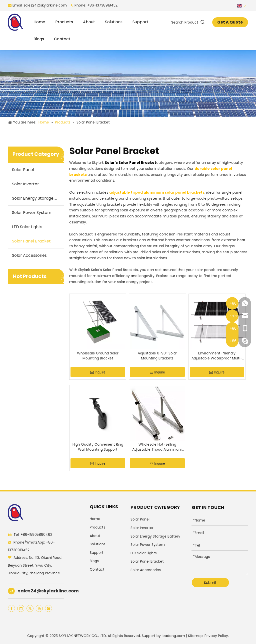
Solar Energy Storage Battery (38, 198)
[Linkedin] (21, 608)
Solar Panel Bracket (31, 241)
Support (97, 553)
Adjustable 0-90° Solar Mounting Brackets (157, 356)
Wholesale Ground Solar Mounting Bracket (98, 356)
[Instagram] (48, 608)
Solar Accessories (29, 255)
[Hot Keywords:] (203, 22)
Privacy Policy (216, 636)
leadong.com (173, 636)
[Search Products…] (185, 22)
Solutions (98, 544)
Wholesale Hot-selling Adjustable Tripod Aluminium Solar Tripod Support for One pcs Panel (157, 447)
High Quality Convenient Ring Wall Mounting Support (98, 447)
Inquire (98, 372)
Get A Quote (230, 22)
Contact (97, 569)
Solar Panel (23, 170)
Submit (210, 583)
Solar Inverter (25, 184)
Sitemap (195, 636)
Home (95, 519)
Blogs (94, 561)
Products (97, 527)
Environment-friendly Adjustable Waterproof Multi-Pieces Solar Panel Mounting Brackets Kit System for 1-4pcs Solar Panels (217, 356)
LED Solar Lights (27, 227)
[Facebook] (11, 608)
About (95, 536)
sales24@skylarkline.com (45, 5)
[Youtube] (39, 608)
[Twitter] (30, 608)
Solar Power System (32, 213)
